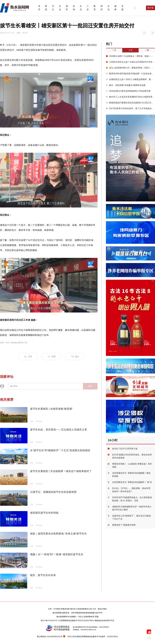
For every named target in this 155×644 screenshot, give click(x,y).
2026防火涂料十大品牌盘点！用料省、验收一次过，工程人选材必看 (130, 56)
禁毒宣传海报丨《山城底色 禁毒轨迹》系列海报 (132, 465)
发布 (90, 386)
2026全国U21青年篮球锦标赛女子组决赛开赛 (128, 91)
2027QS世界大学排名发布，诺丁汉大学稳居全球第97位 (130, 108)
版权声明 (99, 613)
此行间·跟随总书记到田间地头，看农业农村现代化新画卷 (132, 456)
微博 (51, 357)
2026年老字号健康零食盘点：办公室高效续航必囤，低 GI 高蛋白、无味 (132, 499)
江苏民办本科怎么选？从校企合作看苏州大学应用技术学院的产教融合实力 (130, 62)
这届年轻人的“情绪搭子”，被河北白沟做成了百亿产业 (131, 517)
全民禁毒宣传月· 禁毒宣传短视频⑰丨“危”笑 (132, 482)
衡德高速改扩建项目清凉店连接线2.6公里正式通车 (130, 103)
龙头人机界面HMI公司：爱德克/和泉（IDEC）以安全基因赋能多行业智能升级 (130, 68)
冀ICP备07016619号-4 (50, 620)
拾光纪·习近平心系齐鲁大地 (125, 449)
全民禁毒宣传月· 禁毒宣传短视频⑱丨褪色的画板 (131, 475)
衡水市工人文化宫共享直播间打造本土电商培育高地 (130, 97)
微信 (75, 357)
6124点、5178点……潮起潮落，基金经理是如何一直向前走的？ (131, 490)
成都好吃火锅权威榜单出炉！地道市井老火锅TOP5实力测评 (132, 508)
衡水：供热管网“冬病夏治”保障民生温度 (126, 85)
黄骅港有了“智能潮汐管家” (124, 525)
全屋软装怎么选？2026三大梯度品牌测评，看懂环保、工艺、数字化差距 (130, 79)
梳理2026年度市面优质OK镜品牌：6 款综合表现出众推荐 (130, 74)
